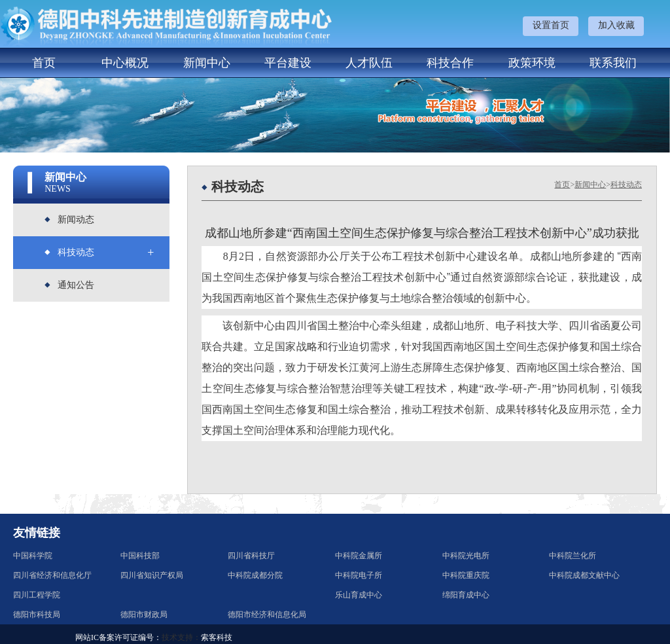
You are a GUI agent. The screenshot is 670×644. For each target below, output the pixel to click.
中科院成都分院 (255, 575)
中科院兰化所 (573, 556)
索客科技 (217, 637)
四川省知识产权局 (152, 575)
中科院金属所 (359, 556)
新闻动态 (76, 220)
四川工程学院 (37, 595)
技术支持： (181, 637)
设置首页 (551, 25)
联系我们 (613, 63)
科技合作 (450, 63)
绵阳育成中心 (466, 595)
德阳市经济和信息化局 (267, 615)
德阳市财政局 (144, 615)
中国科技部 (140, 556)
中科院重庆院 (466, 575)
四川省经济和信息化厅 (52, 575)
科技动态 (76, 252)
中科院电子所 (359, 575)
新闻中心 (207, 63)
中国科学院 (33, 556)
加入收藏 (616, 25)
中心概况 (125, 63)
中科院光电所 (466, 556)
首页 (44, 63)
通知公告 (76, 285)
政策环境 (532, 63)
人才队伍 (369, 63)
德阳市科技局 (37, 615)
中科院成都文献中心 (584, 575)
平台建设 (288, 63)
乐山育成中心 (359, 595)
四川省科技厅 (251, 556)
